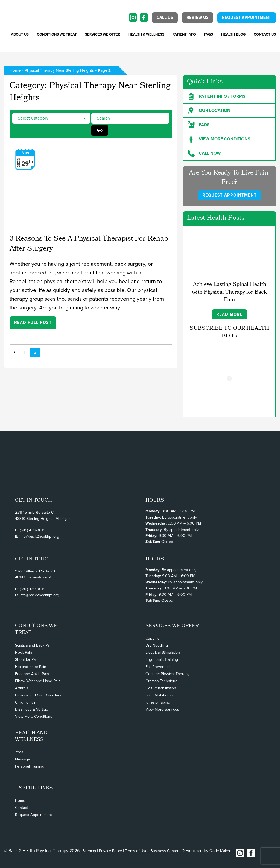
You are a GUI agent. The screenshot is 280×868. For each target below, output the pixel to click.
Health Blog (233, 34)
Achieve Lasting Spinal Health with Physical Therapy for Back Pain (229, 293)
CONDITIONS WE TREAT (57, 34)
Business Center (164, 851)
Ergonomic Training (162, 660)
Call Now (204, 153)
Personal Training (30, 766)
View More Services (162, 709)
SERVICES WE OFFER (103, 34)
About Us (20, 34)
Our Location (209, 111)
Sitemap (89, 851)
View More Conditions (34, 717)
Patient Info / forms (217, 96)
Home (15, 70)
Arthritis (22, 688)
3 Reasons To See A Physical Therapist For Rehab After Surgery (89, 244)
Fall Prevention (158, 667)
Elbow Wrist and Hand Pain (38, 681)
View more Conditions (219, 139)
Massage (23, 759)
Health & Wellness (146, 34)
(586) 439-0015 (32, 530)
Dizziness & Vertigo (32, 709)
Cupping (153, 638)
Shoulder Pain (27, 660)
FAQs (208, 34)
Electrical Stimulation (163, 653)
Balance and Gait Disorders (38, 695)
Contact (21, 808)
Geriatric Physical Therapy (167, 674)
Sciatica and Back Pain (34, 645)
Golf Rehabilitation (161, 688)
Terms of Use (136, 851)
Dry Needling (157, 645)
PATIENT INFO (184, 34)
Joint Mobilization (160, 695)
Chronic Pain (26, 702)
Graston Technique (161, 681)
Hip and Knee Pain (31, 667)
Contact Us (265, 34)
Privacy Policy (110, 851)
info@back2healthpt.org (39, 536)
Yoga (19, 752)
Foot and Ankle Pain (32, 674)
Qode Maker (220, 851)
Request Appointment (33, 815)
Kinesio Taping (158, 702)
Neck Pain (24, 653)
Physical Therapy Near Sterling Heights (59, 70)
